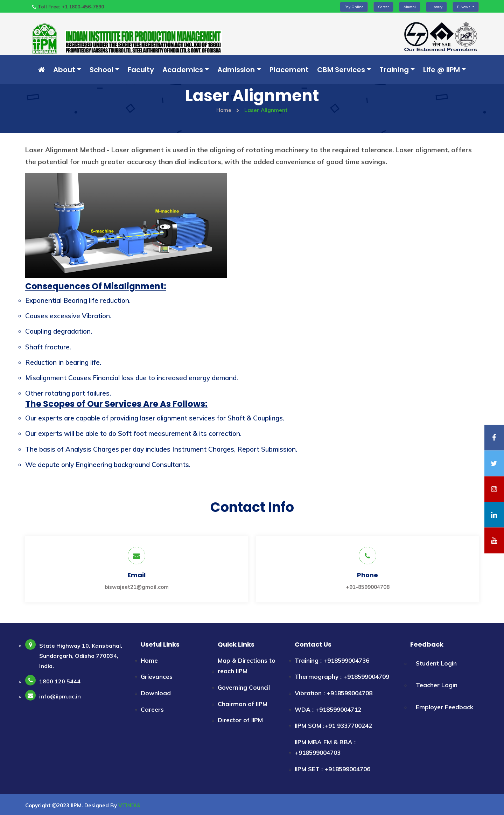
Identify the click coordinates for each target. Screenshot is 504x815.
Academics (183, 70)
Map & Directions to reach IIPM (247, 666)
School (101, 70)
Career (383, 7)
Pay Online (354, 7)
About (64, 70)
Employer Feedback (444, 707)
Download (156, 693)
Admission (236, 70)
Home (228, 110)
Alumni (410, 7)
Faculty (141, 70)
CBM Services (341, 70)
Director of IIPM (240, 720)
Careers (152, 709)
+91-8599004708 (368, 587)
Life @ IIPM (442, 70)
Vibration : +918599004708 (334, 693)
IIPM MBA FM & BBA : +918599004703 (325, 747)
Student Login (436, 663)
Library (436, 7)
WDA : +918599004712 (328, 709)
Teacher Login (437, 685)
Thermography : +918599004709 (342, 677)
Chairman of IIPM (243, 703)
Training (394, 70)
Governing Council (244, 687)
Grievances (157, 677)
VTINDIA (129, 805)
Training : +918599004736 (332, 660)
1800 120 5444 (60, 681)
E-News (464, 7)
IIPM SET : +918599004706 (332, 769)
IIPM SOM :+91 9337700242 (333, 725)
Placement (289, 70)
